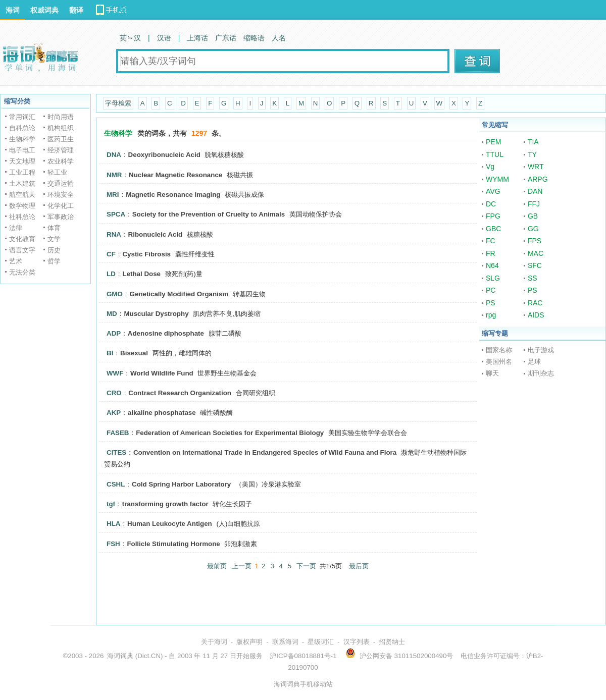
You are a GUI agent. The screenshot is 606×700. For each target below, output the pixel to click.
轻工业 (57, 172)
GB (533, 216)
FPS (535, 241)
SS (533, 278)
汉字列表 (357, 642)
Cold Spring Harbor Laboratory (181, 484)
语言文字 (22, 250)
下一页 (306, 566)
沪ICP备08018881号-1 (303, 656)
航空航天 (22, 195)
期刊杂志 (541, 373)
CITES (116, 452)
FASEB (118, 433)
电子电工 (22, 150)
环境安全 (61, 195)
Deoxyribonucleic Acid (164, 155)
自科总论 (22, 128)
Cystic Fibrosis (146, 254)
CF (111, 254)
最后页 (359, 566)
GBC (493, 229)
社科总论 (22, 217)
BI (110, 353)
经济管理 (61, 150)
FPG (493, 216)
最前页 (217, 566)
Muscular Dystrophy (156, 314)
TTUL (495, 154)
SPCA (116, 214)
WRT (536, 167)
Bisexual (134, 353)
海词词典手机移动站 (303, 684)
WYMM (497, 179)
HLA (113, 524)
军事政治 (61, 217)
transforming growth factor (165, 504)
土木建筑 (22, 183)
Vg (490, 167)
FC (491, 241)
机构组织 (61, 128)
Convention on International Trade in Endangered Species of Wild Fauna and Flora (265, 452)
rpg (491, 315)
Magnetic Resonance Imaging (173, 195)
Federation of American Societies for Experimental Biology (230, 433)
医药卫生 (61, 139)
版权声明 (249, 642)
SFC (535, 265)
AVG (493, 191)
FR (491, 253)
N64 (492, 265)
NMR (114, 175)
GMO (115, 294)
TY (532, 154)
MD (112, 314)
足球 (534, 362)
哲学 (54, 261)
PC (491, 290)
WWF (115, 373)
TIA (533, 142)
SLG (493, 278)
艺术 (16, 261)
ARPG (538, 179)
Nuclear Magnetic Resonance (175, 175)
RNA (114, 234)
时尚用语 (61, 117)
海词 (13, 10)
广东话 (226, 38)
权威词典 (44, 10)
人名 (279, 38)
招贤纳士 (392, 642)
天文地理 (22, 161)
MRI (113, 195)
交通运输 (61, 183)
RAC (535, 303)
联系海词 (285, 642)
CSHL (116, 484)
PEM (493, 142)
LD (111, 274)
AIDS (536, 315)
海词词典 (120, 656)
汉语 (164, 38)
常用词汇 (22, 117)
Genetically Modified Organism (179, 294)
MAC (536, 253)
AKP (114, 413)
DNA (114, 155)
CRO (114, 393)
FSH (113, 544)
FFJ (534, 204)
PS (533, 290)
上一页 (242, 566)
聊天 (492, 373)
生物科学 (22, 139)
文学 (54, 239)
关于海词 (214, 642)
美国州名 (499, 362)
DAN (535, 191)
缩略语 (254, 38)
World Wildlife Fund (162, 373)
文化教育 (22, 239)
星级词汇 (321, 642)
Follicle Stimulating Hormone (173, 544)
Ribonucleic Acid (156, 234)
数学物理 (22, 206)
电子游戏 (541, 350)
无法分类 (22, 272)
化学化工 (61, 206)
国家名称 (499, 350)
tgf (111, 504)
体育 (54, 228)
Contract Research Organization (180, 393)
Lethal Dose (141, 274)
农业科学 (61, 161)
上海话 (197, 38)
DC (491, 204)
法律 (16, 228)
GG (533, 229)
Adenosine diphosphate (166, 333)
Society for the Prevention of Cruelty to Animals (209, 214)
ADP (114, 333)
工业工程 (22, 172)
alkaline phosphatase (162, 413)
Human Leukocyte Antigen (170, 524)
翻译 (76, 10)
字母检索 (118, 103)
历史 (54, 250)
